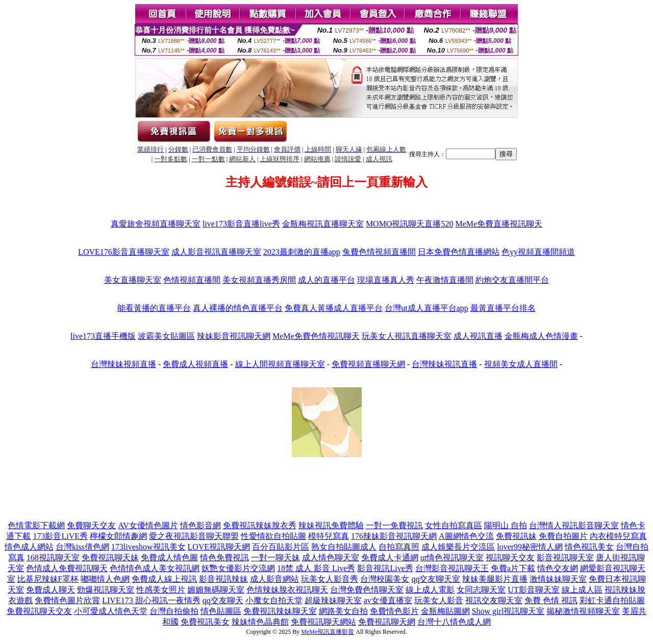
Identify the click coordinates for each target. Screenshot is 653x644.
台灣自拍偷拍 (174, 611)
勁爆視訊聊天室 (106, 590)
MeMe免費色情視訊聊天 (316, 336)
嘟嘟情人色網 (105, 579)
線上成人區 (582, 590)
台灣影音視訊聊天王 (452, 568)
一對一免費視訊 (394, 525)
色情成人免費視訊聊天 (67, 568)
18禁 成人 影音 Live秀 (316, 568)
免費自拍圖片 (563, 536)
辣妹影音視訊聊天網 (234, 336)
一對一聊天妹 (275, 558)
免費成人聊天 (51, 590)
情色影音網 (200, 525)
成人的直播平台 (326, 280)
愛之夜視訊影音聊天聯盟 (194, 536)
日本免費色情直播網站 (459, 252)
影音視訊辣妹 (223, 579)
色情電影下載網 (36, 525)
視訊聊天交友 (510, 558)
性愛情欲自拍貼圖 (273, 536)
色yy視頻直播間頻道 (538, 252)
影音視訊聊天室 (565, 558)
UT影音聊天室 (533, 590)
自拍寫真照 (399, 547)
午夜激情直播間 (445, 280)
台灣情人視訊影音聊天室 (574, 525)
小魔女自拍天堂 (274, 600)
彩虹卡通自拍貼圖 (612, 600)
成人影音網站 (274, 579)
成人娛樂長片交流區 (458, 547)
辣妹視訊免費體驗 (331, 525)
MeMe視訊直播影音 (328, 632)
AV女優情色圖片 (148, 525)
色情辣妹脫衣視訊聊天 (287, 590)
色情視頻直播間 (192, 280)
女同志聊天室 (481, 590)
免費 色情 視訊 (551, 600)
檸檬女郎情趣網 (118, 536)
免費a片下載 (513, 568)
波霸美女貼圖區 (166, 336)
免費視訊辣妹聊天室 (280, 611)
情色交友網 (558, 568)
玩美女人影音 (439, 600)
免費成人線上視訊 (164, 579)
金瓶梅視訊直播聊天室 (323, 224)
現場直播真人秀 (386, 280)
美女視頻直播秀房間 (259, 280)
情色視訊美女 (589, 547)
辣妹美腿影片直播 (495, 579)
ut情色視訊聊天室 (452, 558)
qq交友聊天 (223, 600)
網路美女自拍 (343, 611)
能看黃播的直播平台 (154, 308)
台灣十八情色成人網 (454, 622)
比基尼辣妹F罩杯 (48, 579)
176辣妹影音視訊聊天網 (394, 536)
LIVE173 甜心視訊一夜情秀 (151, 600)
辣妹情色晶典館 (260, 622)
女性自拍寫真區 (454, 525)
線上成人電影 (430, 590)
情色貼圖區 (221, 611)
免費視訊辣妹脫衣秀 (260, 525)
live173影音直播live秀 (241, 224)
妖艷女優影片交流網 (238, 568)
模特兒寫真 (329, 536)
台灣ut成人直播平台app (426, 308)
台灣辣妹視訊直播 (444, 364)
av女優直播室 (388, 600)
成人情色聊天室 (331, 558)
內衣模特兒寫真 (618, 536)
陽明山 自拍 (506, 525)
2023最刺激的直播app (302, 252)
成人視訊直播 (478, 336)
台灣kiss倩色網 (82, 547)
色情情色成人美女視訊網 (155, 568)
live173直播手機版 (103, 336)
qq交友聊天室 (436, 579)
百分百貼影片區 (281, 547)
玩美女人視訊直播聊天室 (407, 336)
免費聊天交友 (91, 525)
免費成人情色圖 (169, 558)
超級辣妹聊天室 (333, 600)
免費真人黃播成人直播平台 (334, 308)
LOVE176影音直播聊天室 (124, 252)
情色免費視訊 (224, 558)
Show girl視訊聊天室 (508, 611)
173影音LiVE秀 (60, 536)
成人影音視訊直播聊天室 (216, 252)
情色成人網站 (29, 547)
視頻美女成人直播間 (521, 364)
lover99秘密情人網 (530, 547)
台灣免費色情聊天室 (367, 590)
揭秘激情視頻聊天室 (583, 611)
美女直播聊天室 (133, 280)
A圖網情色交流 (466, 536)
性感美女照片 (161, 590)
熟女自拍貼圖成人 (344, 547)
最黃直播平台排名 (503, 308)
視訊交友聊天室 (494, 600)
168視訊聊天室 (53, 558)
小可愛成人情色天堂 (111, 611)
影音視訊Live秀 (385, 568)
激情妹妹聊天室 (558, 579)
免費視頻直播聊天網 (368, 364)
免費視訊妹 (516, 536)
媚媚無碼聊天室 (216, 590)
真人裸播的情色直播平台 (238, 308)
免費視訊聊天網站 (323, 622)
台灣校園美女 (385, 579)
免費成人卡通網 (390, 558)
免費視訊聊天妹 (110, 558)
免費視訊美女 (205, 622)
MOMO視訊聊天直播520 (410, 224)
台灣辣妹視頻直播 (123, 364)
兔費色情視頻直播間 (379, 252)
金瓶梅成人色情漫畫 (541, 336)
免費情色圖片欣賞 (67, 600)
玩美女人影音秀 (330, 579)
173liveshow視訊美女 (148, 547)
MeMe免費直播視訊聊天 (499, 224)
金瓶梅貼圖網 (445, 611)
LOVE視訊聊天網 (219, 547)
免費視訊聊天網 (387, 622)
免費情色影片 (394, 611)
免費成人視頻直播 (195, 364)
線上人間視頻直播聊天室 (280, 364)
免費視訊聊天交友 (39, 611)
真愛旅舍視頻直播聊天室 (156, 224)
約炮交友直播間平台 (512, 280)
